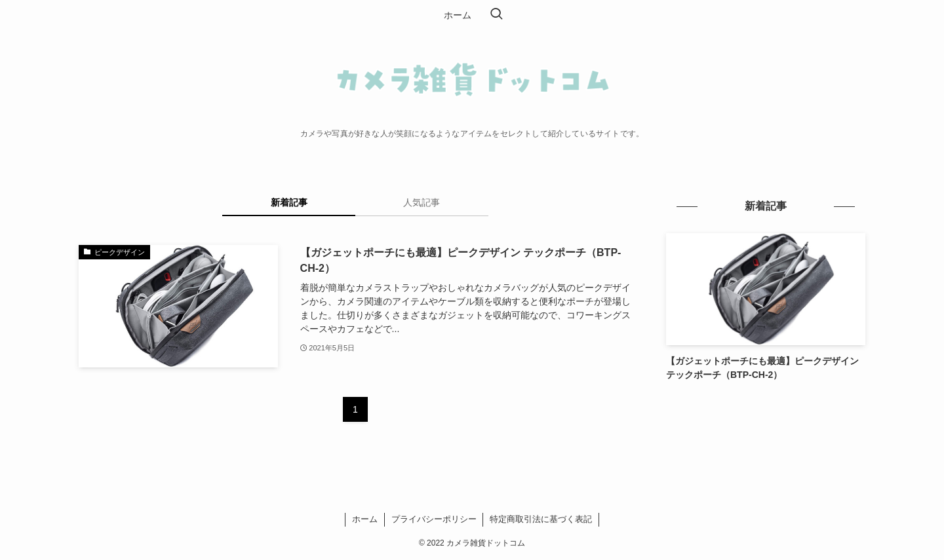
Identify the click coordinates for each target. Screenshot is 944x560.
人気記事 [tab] (422, 202)
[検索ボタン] (496, 15)
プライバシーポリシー (434, 519)
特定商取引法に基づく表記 (541, 519)
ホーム (365, 519)
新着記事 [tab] (289, 202)
